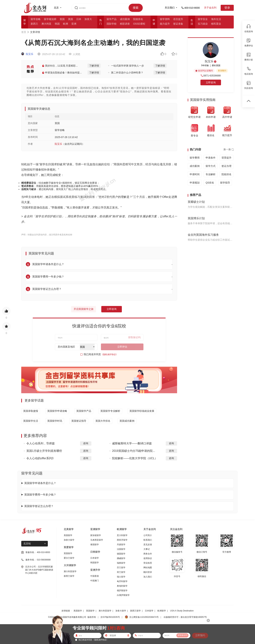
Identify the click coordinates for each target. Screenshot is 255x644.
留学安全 (203, 19)
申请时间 (195, 174)
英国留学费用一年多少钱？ (40, 495)
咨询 (86, 443)
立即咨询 (112, 309)
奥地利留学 (122, 586)
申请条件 (211, 158)
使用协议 (148, 558)
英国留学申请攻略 (57, 411)
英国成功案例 (127, 421)
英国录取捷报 (31, 411)
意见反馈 (148, 545)
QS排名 (210, 183)
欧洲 (66, 24)
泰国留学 (95, 545)
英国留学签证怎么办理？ (39, 506)
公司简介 (148, 535)
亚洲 (74, 24)
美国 (70, 19)
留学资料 (165, 19)
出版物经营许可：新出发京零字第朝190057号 (185, 617)
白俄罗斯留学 (123, 595)
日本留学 (95, 558)
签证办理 (226, 166)
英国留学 (68, 553)
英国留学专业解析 (110, 411)
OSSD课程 (139, 24)
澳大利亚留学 (70, 571)
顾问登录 (148, 572)
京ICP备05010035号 (110, 617)
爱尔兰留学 (69, 558)
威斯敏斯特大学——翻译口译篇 (132, 443)
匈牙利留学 (122, 581)
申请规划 (195, 183)
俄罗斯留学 (122, 591)
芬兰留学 (121, 568)
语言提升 (178, 19)
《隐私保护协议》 (109, 354)
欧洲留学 (162, 611)
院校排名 (138, 19)
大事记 (147, 549)
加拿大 (88, 19)
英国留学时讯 (55, 421)
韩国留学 (95, 563)
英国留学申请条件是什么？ (40, 483)
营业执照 (148, 563)
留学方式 (211, 166)
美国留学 (68, 535)
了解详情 (94, 66)
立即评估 (122, 347)
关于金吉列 (210, 8)
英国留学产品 (84, 411)
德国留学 (121, 554)
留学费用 (195, 158)
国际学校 (112, 24)
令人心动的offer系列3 (40, 458)
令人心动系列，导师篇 (41, 443)
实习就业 (203, 24)
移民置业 (216, 24)
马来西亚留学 (97, 540)
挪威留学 (121, 558)
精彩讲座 (125, 24)
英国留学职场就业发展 (142, 411)
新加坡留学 (96, 535)
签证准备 (178, 24)
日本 (79, 19)
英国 (62, 19)
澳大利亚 (46, 24)
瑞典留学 (121, 563)
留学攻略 (36, 19)
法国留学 (121, 549)
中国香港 (95, 576)
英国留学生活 (31, 421)
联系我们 (148, 540)
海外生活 (216, 19)
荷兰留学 (121, 572)
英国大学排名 (103, 421)
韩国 (57, 24)
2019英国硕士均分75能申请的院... (134, 451)
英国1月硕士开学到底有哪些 (44, 451)
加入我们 (148, 577)
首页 (24, 32)
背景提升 (226, 158)
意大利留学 (122, 535)
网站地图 (148, 568)
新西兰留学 (69, 576)
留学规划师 (50, 19)
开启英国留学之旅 (84, 309)
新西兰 (34, 24)
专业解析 (211, 174)
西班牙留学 (122, 540)
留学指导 (225, 183)
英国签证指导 (79, 421)
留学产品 (112, 19)
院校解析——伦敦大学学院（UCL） (135, 458)
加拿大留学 (69, 540)
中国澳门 (95, 581)
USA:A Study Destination (182, 611)
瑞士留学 (121, 577)
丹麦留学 (121, 545)
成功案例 (125, 19)
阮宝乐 (27, 54)
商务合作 (148, 554)
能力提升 (165, 24)
